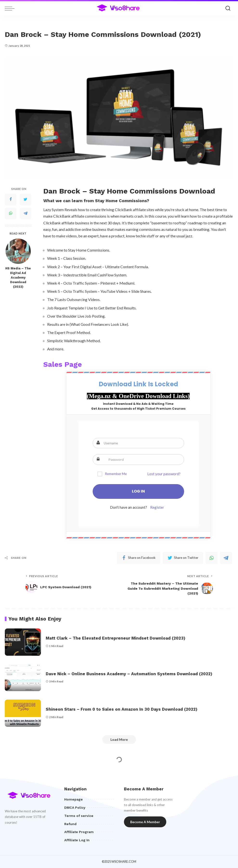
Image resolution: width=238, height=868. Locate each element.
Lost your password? (164, 474)
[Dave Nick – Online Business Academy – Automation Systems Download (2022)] (23, 678)
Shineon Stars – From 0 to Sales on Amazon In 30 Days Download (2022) (122, 709)
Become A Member (145, 822)
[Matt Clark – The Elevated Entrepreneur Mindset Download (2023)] (23, 642)
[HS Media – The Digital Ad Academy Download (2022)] (18, 251)
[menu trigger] (11, 8)
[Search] (228, 8)
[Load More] (119, 740)
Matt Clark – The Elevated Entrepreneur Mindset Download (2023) (116, 638)
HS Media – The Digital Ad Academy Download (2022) (18, 277)
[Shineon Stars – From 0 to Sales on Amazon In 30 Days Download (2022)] (23, 713)
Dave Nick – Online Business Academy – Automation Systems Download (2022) (129, 674)
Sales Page (63, 364)
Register (157, 507)
